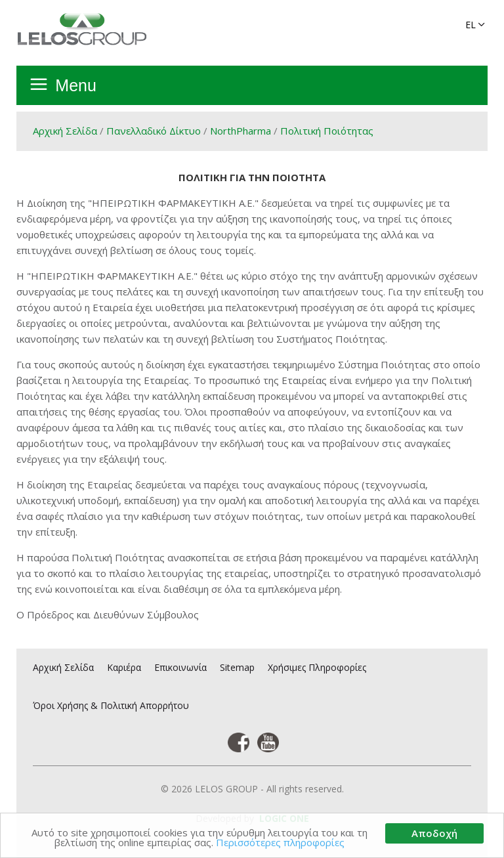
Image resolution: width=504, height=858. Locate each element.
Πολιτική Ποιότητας (327, 131)
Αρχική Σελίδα (65, 131)
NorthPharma (241, 131)
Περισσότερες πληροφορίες (280, 843)
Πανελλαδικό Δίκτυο (154, 131)
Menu (76, 85)
